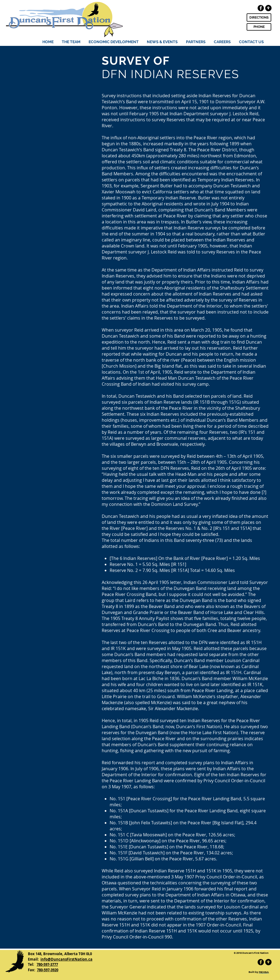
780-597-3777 (47, 964)
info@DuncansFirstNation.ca (66, 959)
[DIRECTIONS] (259, 17)
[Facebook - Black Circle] (261, 8)
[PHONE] (259, 27)
